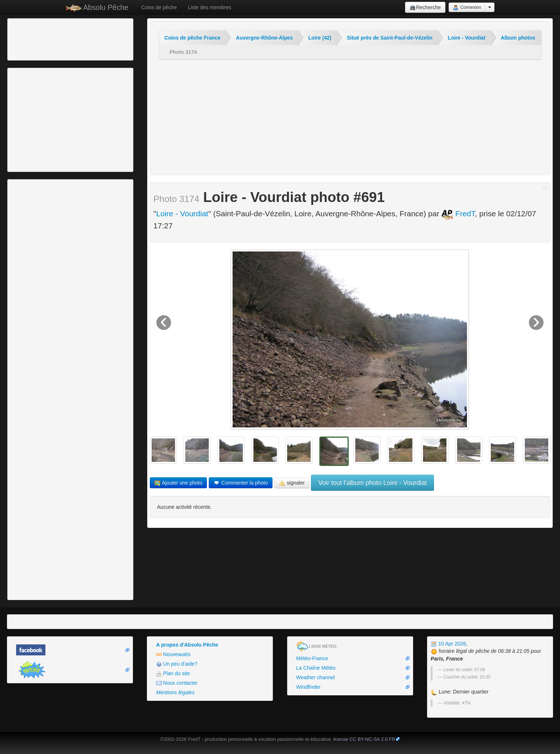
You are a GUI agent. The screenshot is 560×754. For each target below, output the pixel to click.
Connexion (467, 8)
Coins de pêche (159, 7)
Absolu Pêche (97, 8)
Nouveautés (173, 654)
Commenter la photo (241, 483)
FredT (458, 214)
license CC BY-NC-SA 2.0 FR (364, 739)
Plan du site (173, 674)
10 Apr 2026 (448, 644)
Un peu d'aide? (177, 664)
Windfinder (309, 687)
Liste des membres (209, 7)
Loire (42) (320, 38)
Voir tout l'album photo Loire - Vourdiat (372, 483)
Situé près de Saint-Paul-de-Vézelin (390, 38)
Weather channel (316, 677)
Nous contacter (177, 683)
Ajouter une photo (179, 483)
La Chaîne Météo (316, 668)
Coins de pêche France (192, 38)
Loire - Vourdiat (467, 38)
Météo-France (312, 658)
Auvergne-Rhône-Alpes (264, 38)
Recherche (425, 8)
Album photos (518, 38)
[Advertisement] (49, 38)
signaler (292, 483)
